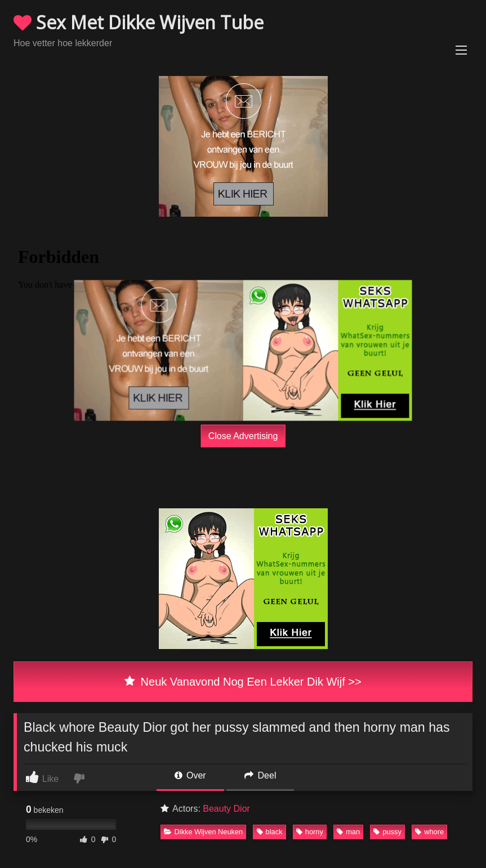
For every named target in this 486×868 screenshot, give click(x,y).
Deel (260, 775)
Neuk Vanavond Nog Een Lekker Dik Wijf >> (243, 682)
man (348, 832)
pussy (387, 832)
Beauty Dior (226, 809)
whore (429, 832)
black (270, 832)
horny (310, 832)
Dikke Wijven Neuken (204, 832)
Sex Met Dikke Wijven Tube (139, 22)
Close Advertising (243, 436)
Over (190, 775)
